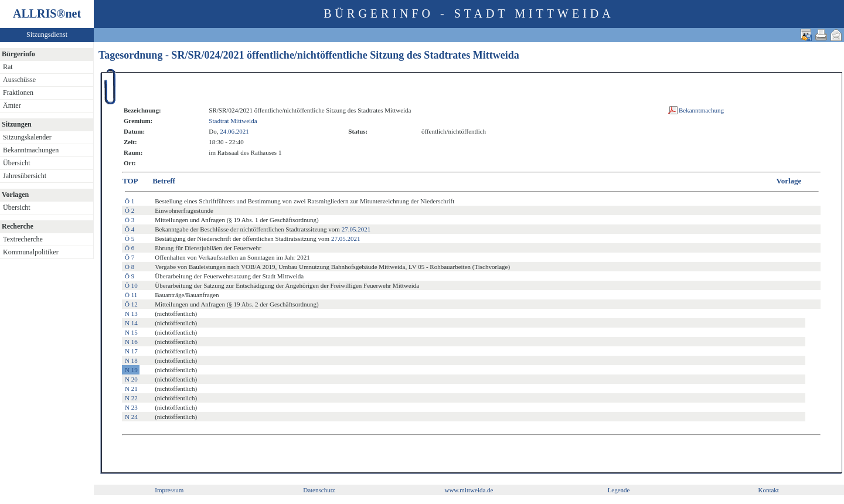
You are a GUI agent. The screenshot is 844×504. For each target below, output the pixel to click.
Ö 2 (130, 210)
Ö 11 (131, 295)
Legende (619, 490)
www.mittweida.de (469, 490)
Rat (8, 67)
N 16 (131, 342)
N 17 (131, 351)
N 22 (131, 398)
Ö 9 (130, 276)
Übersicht (17, 163)
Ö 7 (130, 257)
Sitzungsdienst (47, 35)
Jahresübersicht (25, 176)
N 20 (131, 379)
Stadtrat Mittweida (233, 121)
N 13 (131, 314)
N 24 (131, 417)
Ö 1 (130, 201)
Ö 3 (130, 220)
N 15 (131, 332)
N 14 (131, 323)
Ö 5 (130, 239)
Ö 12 (131, 304)
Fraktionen (18, 93)
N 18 (131, 360)
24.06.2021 (234, 131)
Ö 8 (130, 267)
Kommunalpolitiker (31, 252)
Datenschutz (319, 490)
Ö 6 (130, 248)
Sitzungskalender (27, 137)
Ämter (12, 105)
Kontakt (768, 490)
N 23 (131, 407)
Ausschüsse (19, 80)
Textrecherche (23, 239)
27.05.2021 (356, 229)
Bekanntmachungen (31, 150)
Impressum (169, 490)
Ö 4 (130, 229)
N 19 (131, 370)
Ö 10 (131, 285)
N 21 (131, 389)
